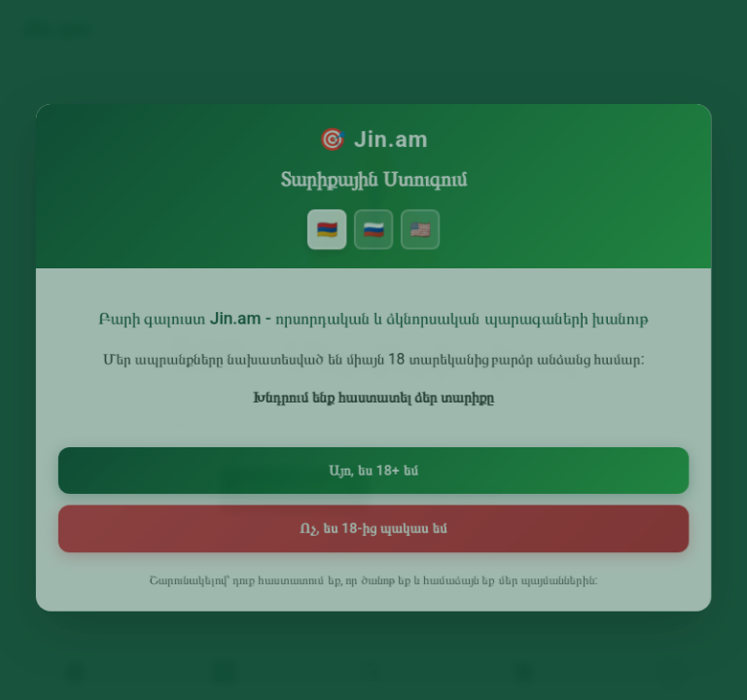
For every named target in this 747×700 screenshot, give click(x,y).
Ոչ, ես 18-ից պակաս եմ (373, 528)
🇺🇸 (418, 239)
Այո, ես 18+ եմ (373, 472)
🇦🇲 (329, 239)
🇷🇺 (373, 239)
